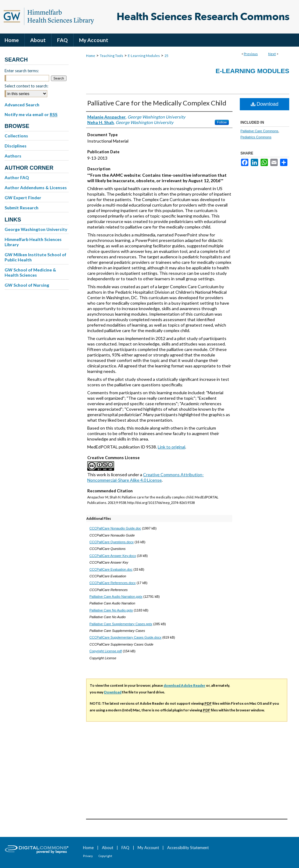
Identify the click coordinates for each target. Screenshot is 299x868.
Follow (222, 122)
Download (265, 104)
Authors (13, 156)
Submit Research (22, 208)
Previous (251, 54)
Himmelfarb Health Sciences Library (33, 242)
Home (91, 56)
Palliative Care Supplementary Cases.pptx (121, 624)
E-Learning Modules (144, 56)
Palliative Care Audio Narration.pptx (116, 597)
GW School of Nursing (27, 285)
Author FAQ (17, 177)
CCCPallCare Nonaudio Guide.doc (115, 528)
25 (166, 56)
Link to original (171, 447)
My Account (148, 848)
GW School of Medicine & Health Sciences (30, 272)
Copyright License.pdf (106, 651)
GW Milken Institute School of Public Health (35, 257)
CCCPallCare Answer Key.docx (113, 556)
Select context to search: (26, 86)
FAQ (125, 848)
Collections (16, 136)
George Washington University (36, 229)
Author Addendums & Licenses (36, 188)
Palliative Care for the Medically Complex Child (157, 103)
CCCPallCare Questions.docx (112, 542)
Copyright (105, 856)
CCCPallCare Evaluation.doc (111, 569)
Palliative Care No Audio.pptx (111, 610)
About (108, 848)
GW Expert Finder (23, 198)
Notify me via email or (31, 115)
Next (272, 54)
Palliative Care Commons (259, 131)
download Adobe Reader (184, 685)
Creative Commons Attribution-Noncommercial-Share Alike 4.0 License (146, 477)
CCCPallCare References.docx (113, 583)
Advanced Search (22, 105)
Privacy (88, 856)
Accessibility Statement (188, 848)
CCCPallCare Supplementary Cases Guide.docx (125, 637)
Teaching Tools (112, 56)
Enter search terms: (22, 71)
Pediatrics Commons (256, 137)
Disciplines (16, 146)
